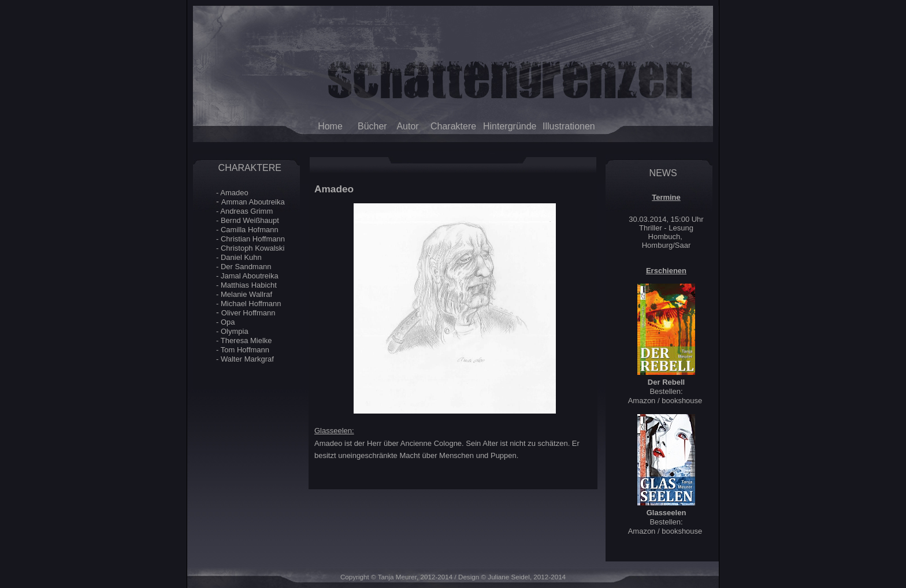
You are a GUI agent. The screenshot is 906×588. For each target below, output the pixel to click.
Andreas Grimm (246, 211)
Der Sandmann (246, 267)
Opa (228, 322)
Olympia (235, 331)
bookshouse (682, 401)
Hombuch (664, 237)
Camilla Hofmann (250, 230)
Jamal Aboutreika (250, 276)
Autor (407, 126)
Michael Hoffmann (251, 304)
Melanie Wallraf (246, 294)
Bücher (372, 126)
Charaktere (453, 126)
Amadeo (234, 193)
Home (330, 126)
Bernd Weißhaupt (250, 220)
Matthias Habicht (249, 285)
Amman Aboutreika (253, 202)
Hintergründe (504, 126)
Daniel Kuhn (241, 257)
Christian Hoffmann (253, 239)
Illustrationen (567, 126)
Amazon (642, 401)
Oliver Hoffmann (248, 313)
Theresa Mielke (246, 340)
